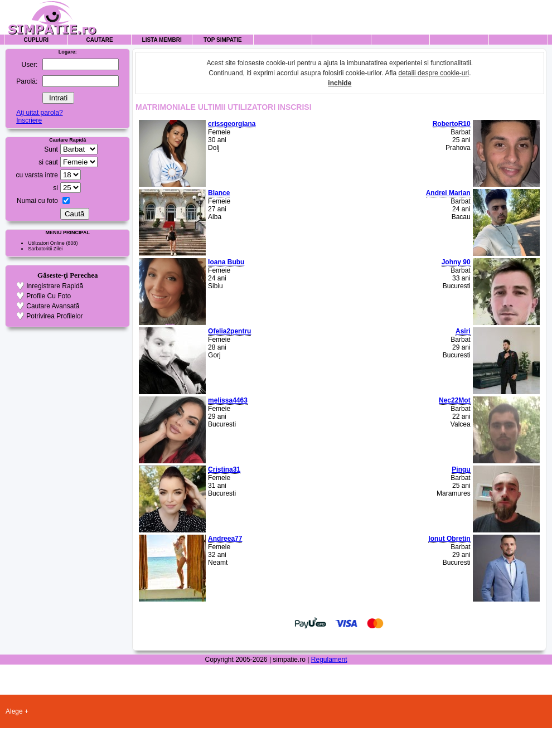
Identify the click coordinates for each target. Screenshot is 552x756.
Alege (14, 711)
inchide (340, 83)
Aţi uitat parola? (39, 113)
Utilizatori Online (46, 243)
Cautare (100, 40)
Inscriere (29, 120)
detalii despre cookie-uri (434, 73)
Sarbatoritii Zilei (45, 249)
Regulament (329, 660)
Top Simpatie (223, 40)
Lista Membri (162, 40)
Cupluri (36, 40)
